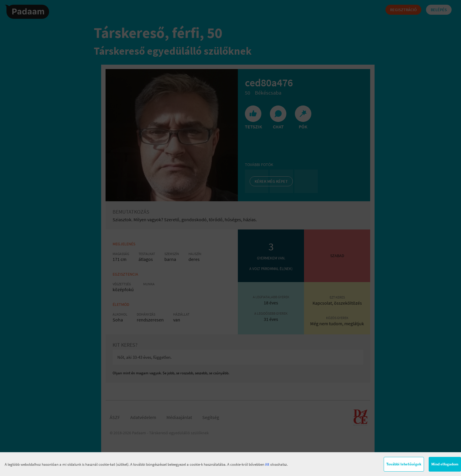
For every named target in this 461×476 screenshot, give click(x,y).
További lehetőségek (404, 464)
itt (267, 464)
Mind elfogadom (445, 464)
